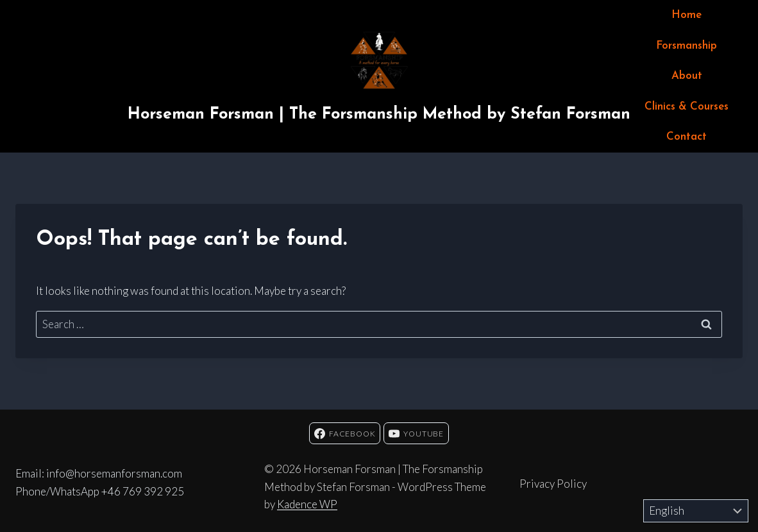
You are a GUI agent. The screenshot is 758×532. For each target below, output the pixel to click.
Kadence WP (307, 504)
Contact (686, 137)
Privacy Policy (553, 484)
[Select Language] (696, 511)
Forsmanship (686, 46)
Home (686, 15)
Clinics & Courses (686, 107)
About (687, 76)
